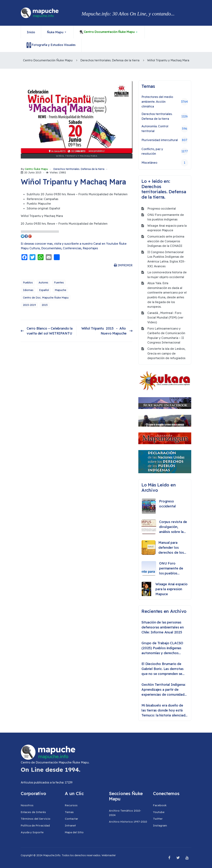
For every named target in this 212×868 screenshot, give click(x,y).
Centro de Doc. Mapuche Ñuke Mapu (46, 298)
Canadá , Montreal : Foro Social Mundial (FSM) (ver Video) (165, 318)
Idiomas (28, 290)
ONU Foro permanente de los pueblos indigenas (166, 217)
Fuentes (59, 283)
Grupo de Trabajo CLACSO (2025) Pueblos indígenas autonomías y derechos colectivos (162, 648)
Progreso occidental (162, 209)
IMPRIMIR (123, 265)
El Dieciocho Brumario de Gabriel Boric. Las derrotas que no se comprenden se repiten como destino (162, 669)
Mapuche (60, 290)
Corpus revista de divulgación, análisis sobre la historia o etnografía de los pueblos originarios (173, 527)
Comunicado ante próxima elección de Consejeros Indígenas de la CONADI (166, 241)
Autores (43, 283)
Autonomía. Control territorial (165, 129)
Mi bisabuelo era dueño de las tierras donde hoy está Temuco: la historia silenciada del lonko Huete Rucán (164, 710)
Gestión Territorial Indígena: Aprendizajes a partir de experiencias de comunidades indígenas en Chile (165, 690)
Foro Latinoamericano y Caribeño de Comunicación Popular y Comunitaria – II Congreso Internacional (166, 336)
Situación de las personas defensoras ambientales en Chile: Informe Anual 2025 (163, 627)
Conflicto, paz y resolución (165, 151)
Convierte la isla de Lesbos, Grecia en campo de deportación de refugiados (166, 353)
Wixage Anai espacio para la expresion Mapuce (167, 228)
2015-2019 (29, 305)
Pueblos (28, 283)
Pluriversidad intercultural (165, 140)
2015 (45, 305)
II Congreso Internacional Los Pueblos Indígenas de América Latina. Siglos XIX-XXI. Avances (166, 259)
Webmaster (109, 855)
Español (44, 290)
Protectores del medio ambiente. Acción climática (165, 101)
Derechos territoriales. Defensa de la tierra (79, 169)
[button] (57, 32)
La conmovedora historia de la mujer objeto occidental (167, 275)
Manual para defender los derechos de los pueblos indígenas (173, 548)
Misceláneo (165, 163)
